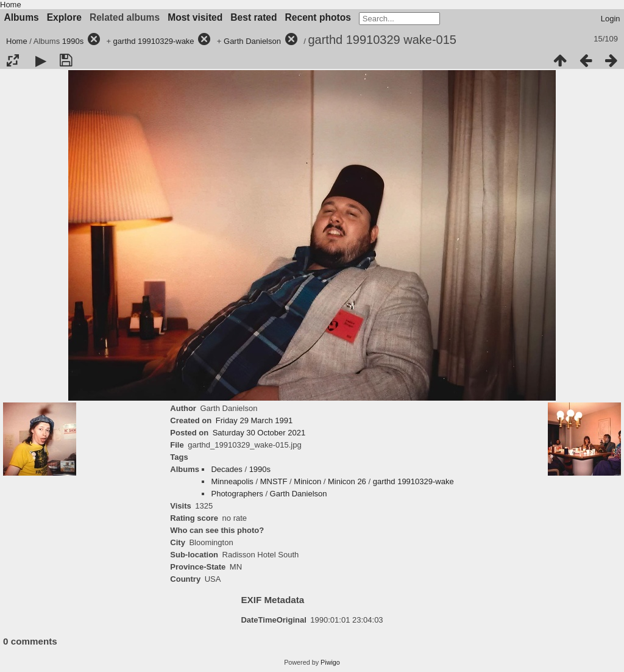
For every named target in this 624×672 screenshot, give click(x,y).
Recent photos (318, 17)
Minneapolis (232, 481)
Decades (226, 469)
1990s (73, 41)
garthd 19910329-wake (154, 41)
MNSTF (274, 481)
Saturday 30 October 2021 (259, 433)
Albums (22, 17)
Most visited (195, 17)
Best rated (253, 17)
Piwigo (330, 662)
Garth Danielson (252, 41)
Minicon (307, 481)
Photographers (237, 494)
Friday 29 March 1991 (254, 420)
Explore (64, 17)
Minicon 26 (347, 481)
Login (611, 19)
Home (11, 5)
